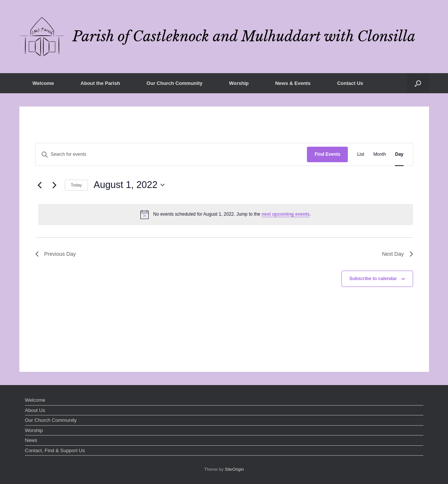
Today (76, 185)
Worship (239, 83)
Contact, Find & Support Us (55, 450)
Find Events (327, 154)
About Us (35, 410)
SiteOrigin (234, 469)
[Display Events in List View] (361, 154)
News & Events (293, 83)
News (31, 440)
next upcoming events (285, 214)
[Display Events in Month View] (380, 154)
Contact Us (350, 83)
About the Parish (100, 83)
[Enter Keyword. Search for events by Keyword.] (171, 154)
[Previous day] (40, 185)
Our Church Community (174, 83)
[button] (418, 83)
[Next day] (55, 185)
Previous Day (56, 254)
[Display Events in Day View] (399, 154)
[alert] (226, 215)
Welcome (43, 83)
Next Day (398, 254)
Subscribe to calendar (373, 279)
